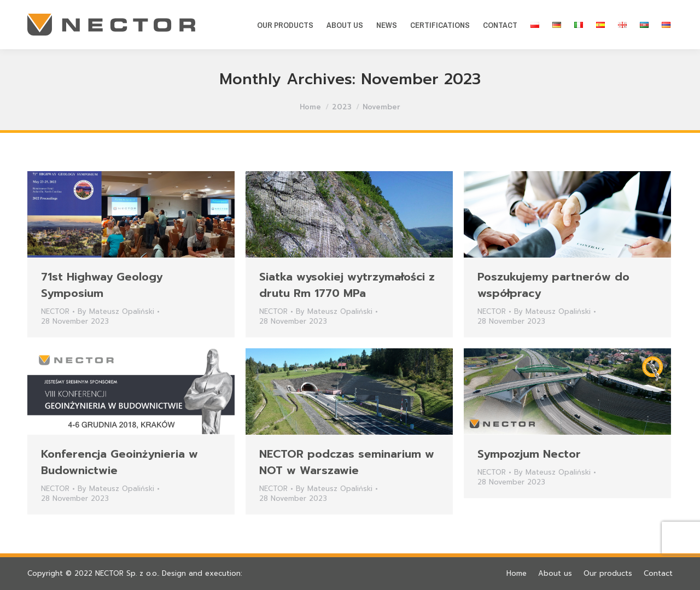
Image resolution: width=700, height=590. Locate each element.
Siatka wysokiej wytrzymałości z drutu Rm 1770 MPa (347, 285)
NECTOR (55, 311)
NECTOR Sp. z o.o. (127, 573)
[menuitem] (285, 25)
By (116, 312)
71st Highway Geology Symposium (102, 285)
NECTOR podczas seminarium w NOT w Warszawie (347, 462)
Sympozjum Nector (529, 454)
